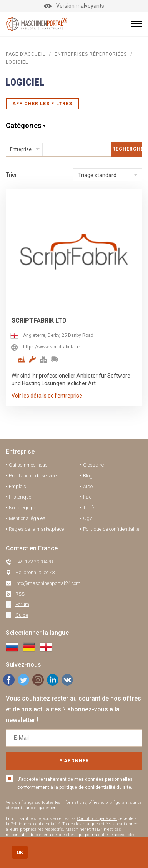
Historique (20, 497)
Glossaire (93, 465)
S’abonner (74, 761)
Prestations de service (33, 476)
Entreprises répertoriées (91, 54)
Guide (22, 615)
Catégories (23, 125)
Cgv (87, 518)
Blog (88, 476)
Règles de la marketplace (36, 529)
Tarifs (89, 508)
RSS (20, 594)
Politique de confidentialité (111, 529)
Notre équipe (22, 508)
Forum (22, 604)
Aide (88, 486)
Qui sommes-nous (28, 465)
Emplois (17, 486)
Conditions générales (97, 819)
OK (20, 852)
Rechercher (127, 149)
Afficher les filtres (42, 104)
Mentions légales (27, 518)
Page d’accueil (26, 54)
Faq (87, 497)
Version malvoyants (74, 6)
